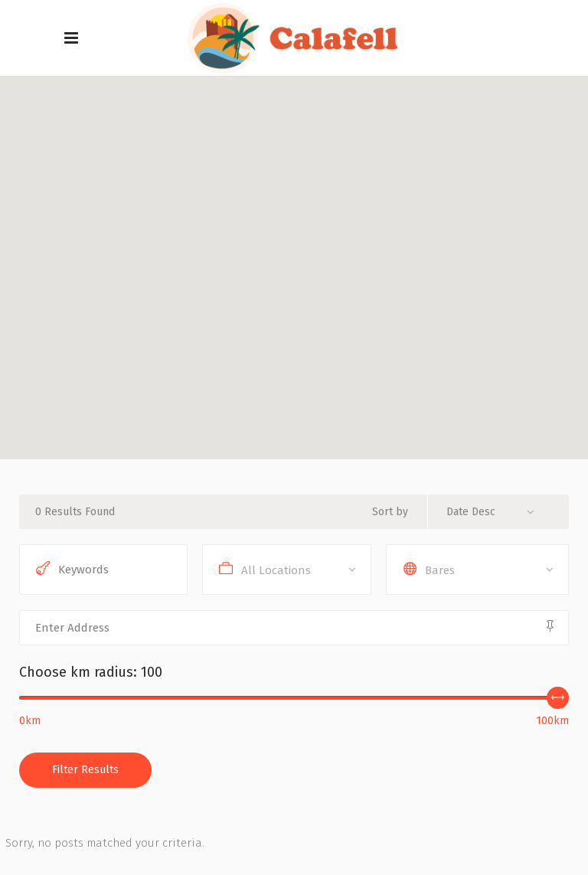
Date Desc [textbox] (471, 512)
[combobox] (496, 512)
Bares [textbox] (440, 570)
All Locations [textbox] (276, 570)
